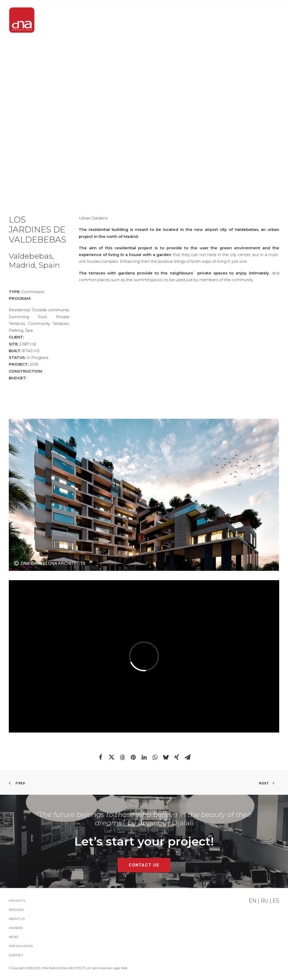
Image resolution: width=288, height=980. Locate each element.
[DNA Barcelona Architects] (22, 20)
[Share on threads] (122, 757)
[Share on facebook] (100, 757)
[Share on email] (188, 757)
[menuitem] (79, 20)
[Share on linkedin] (144, 757)
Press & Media (231, 20)
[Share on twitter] (111, 757)
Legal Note (120, 968)
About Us (141, 20)
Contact (268, 20)
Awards (172, 20)
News (197, 20)
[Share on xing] (177, 757)
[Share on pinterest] (133, 757)
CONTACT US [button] (144, 865)
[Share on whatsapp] (155, 757)
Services (109, 20)
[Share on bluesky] (166, 757)
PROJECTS (77, 20)
